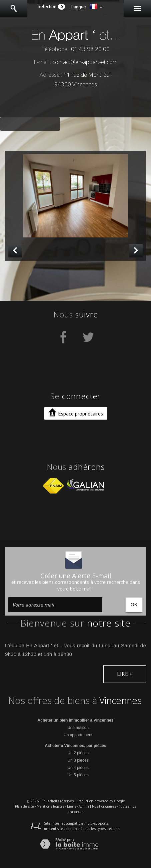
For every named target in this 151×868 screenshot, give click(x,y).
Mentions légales (50, 806)
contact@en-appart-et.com (85, 62)
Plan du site (24, 806)
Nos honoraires (104, 806)
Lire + (125, 674)
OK (134, 605)
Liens (71, 806)
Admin (84, 806)
